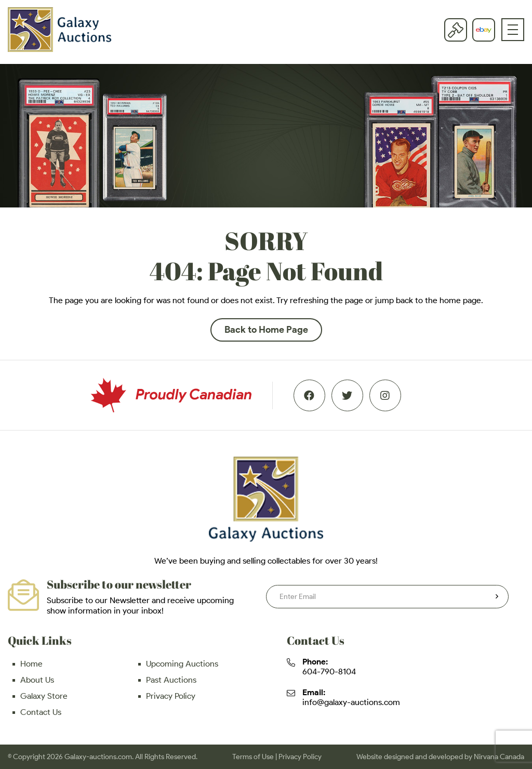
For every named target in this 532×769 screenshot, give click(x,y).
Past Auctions (171, 680)
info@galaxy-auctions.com (351, 702)
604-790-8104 (329, 672)
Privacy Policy (171, 696)
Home (31, 664)
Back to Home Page (266, 330)
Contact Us (41, 712)
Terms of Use (253, 757)
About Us (37, 680)
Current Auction (456, 30)
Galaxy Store (44, 696)
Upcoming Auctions (182, 664)
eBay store (484, 30)
